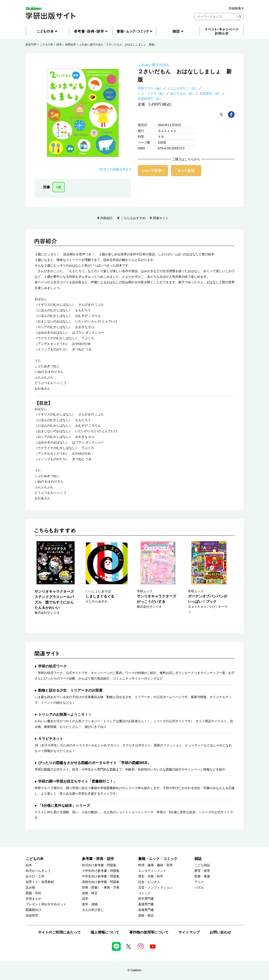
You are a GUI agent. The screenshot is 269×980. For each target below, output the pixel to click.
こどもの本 (46, 44)
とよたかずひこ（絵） (183, 88)
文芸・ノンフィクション (155, 888)
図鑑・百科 (33, 893)
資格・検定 (90, 893)
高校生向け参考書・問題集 (101, 882)
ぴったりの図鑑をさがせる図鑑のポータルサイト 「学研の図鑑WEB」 (95, 763)
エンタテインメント (152, 871)
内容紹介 (107, 218)
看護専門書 (146, 904)
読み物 (30, 888)
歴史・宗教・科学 (151, 876)
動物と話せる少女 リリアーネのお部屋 (70, 690)
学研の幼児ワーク (52, 666)
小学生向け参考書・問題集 (101, 871)
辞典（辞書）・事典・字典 (101, 888)
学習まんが (33, 899)
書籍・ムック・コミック (158, 859)
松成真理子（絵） (150, 99)
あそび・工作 (35, 876)
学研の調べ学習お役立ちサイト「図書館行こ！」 (77, 781)
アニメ (199, 882)
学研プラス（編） (150, 88)
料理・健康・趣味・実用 (155, 865)
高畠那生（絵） (211, 93)
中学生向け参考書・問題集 (101, 876)
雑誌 (198, 859)
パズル (199, 888)
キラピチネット (51, 739)
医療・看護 (202, 876)
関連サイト (161, 218)
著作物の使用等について (149, 932)
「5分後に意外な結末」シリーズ (64, 805)
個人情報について (105, 932)
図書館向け (33, 910)
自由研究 (32, 915)
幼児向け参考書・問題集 (99, 865)
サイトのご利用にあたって (59, 932)
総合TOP (31, 44)
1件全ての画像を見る (115, 169)
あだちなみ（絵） (183, 93)
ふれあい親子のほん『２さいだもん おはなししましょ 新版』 (118, 44)
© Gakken (134, 970)
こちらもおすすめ (133, 218)
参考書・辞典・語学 (98, 859)
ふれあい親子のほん (154, 65)
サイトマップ (189, 932)
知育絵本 (71, 44)
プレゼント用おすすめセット (46, 904)
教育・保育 (202, 871)
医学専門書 (146, 899)
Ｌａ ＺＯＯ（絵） (152, 93)
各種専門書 (146, 910)
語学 (85, 899)
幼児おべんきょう (38, 871)
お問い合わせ (220, 932)
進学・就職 (90, 904)
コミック (144, 893)
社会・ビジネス (149, 882)
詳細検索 (236, 8)
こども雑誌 (202, 865)
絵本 (59, 44)
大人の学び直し (93, 910)
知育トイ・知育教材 (40, 882)
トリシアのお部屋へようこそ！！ (65, 714)
